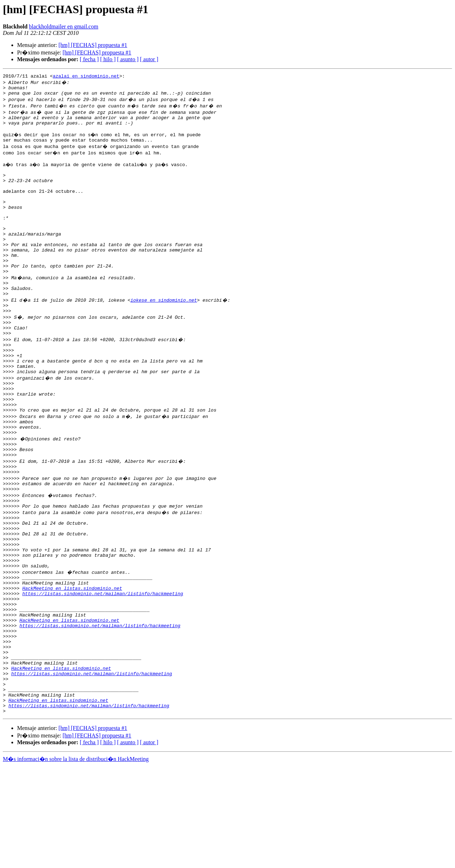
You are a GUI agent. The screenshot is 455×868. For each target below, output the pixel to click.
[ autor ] (149, 59)
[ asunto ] (128, 59)
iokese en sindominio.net (164, 333)
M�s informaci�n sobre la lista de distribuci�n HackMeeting (76, 861)
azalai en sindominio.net (86, 77)
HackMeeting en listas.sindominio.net (72, 666)
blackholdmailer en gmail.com (63, 27)
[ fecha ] (89, 59)
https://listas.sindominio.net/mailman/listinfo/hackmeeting (103, 672)
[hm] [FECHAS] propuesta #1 (93, 45)
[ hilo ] (108, 59)
